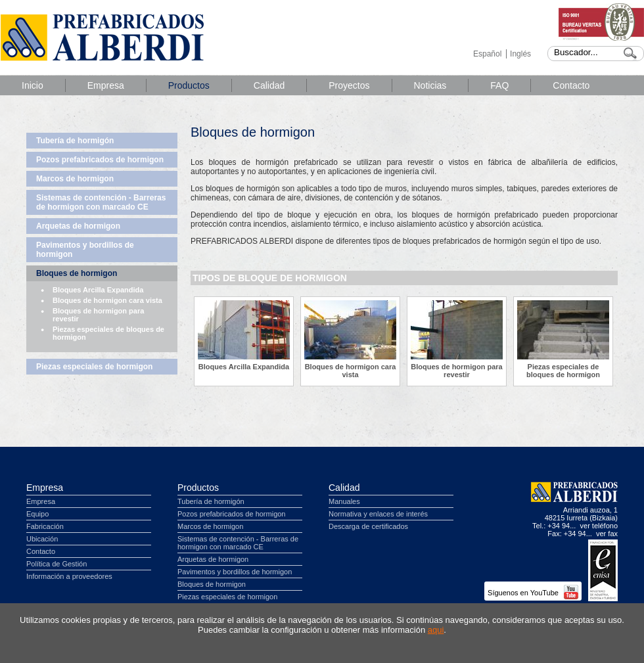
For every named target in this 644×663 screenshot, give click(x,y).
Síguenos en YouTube (533, 593)
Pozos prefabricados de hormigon (100, 160)
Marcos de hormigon (75, 179)
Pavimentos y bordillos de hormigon (85, 250)
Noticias (430, 85)
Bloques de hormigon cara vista (107, 300)
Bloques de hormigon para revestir (98, 315)
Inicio (33, 85)
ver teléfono (599, 526)
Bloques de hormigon (77, 273)
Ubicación (42, 539)
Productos (189, 85)
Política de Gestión (57, 564)
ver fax (607, 534)
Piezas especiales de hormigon (94, 367)
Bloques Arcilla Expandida (98, 290)
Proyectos (349, 85)
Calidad (269, 85)
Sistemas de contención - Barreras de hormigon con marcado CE (101, 202)
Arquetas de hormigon (78, 226)
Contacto (571, 85)
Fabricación (45, 526)
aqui (436, 630)
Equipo (37, 514)
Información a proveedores (69, 576)
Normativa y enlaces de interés (378, 514)
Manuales (344, 501)
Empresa (106, 85)
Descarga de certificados (368, 526)
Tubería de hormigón (75, 141)
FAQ (499, 85)
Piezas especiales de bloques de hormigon (108, 333)
